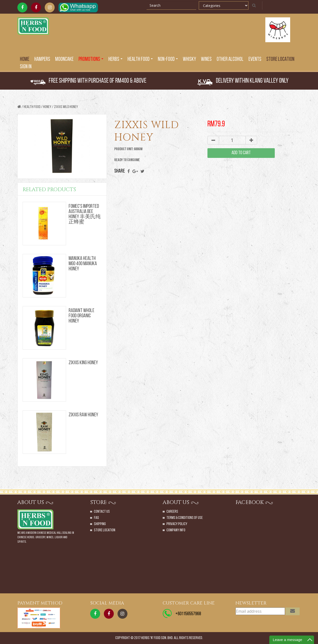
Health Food (32, 107)
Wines (206, 59)
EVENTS (255, 59)
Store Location (280, 59)
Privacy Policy (177, 524)
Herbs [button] (115, 59)
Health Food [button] (140, 59)
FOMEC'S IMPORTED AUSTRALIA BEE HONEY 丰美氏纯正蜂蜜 (85, 215)
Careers (172, 512)
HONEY (47, 107)
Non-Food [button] (168, 59)
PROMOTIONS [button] (91, 59)
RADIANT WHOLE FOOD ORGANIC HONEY (81, 316)
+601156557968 (188, 614)
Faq (96, 518)
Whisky (189, 59)
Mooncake (64, 59)
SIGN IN (26, 67)
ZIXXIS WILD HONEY (66, 107)
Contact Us (102, 512)
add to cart (241, 153)
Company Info (176, 530)
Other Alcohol (230, 59)
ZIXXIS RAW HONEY (83, 415)
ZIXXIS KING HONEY (83, 363)
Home (25, 59)
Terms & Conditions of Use (185, 518)
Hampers (42, 59)
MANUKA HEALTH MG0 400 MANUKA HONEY (83, 264)
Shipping (100, 524)
